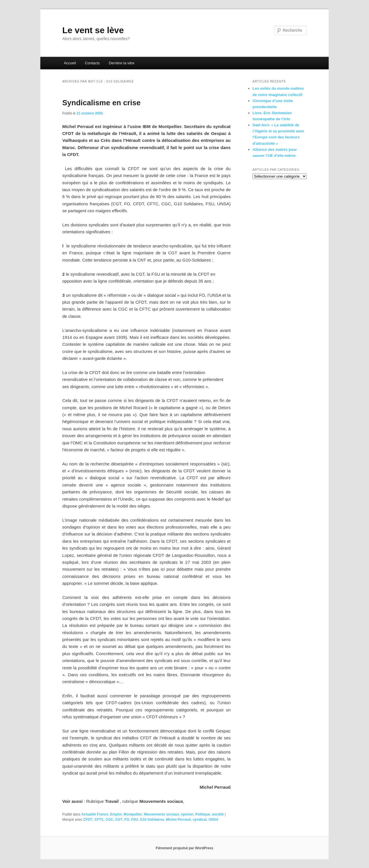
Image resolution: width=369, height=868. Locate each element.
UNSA (214, 820)
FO (127, 820)
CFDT (88, 820)
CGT (119, 820)
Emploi (116, 814)
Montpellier (133, 814)
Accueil (70, 63)
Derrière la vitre (122, 63)
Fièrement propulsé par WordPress (184, 848)
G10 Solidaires (152, 820)
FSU (135, 820)
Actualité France (95, 814)
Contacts (92, 63)
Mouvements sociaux (161, 814)
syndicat (200, 820)
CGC (109, 820)
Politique (203, 814)
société (218, 814)
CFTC (99, 820)
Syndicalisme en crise (101, 103)
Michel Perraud (178, 820)
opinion (187, 814)
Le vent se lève (93, 30)
